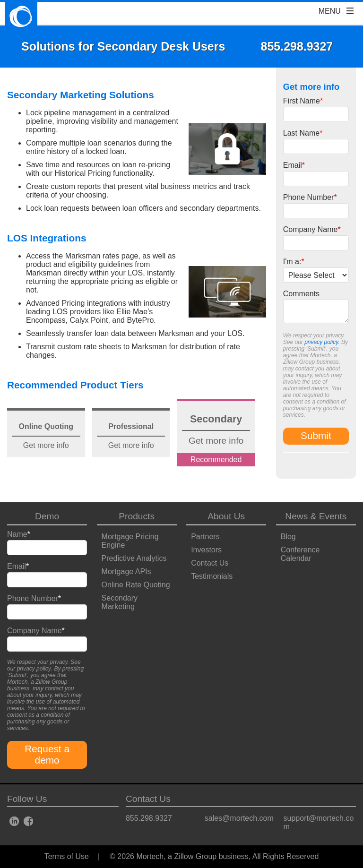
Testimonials (212, 576)
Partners (205, 537)
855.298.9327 (149, 818)
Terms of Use (67, 856)
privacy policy (321, 342)
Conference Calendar (300, 554)
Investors (206, 550)
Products (137, 516)
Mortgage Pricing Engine (130, 541)
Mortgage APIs (126, 572)
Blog (288, 537)
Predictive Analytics (134, 558)
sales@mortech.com (239, 818)
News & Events (316, 516)
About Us (226, 516)
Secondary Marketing (120, 602)
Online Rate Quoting (136, 585)
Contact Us (210, 563)
